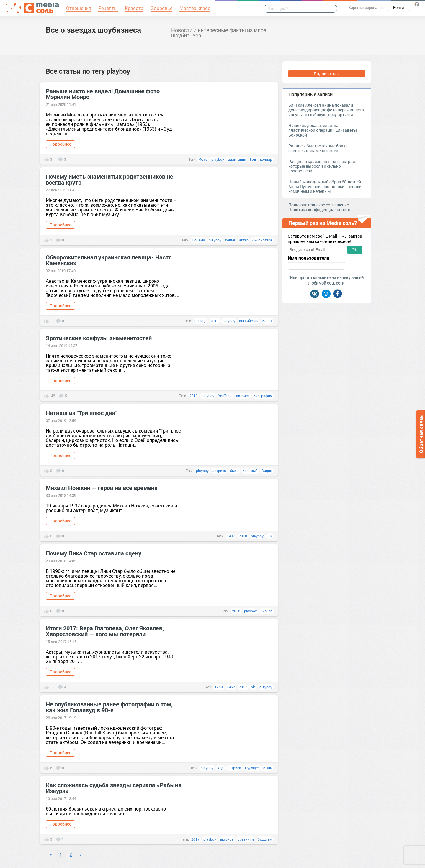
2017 (243, 687)
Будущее (252, 768)
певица (201, 321)
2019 (215, 321)
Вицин (267, 471)
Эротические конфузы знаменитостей (99, 338)
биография (263, 396)
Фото (203, 159)
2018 (243, 536)
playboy (218, 159)
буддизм (265, 839)
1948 (219, 687)
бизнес (266, 611)
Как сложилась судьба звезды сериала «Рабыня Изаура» (114, 788)
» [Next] (81, 855)
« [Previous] (51, 855)
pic (253, 687)
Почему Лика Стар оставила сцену (94, 553)
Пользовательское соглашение (319, 205)
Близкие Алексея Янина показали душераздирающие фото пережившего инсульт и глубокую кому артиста (326, 110)
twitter (230, 240)
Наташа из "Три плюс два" (81, 413)
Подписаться (327, 74)
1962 (231, 687)
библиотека (262, 240)
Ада (220, 768)
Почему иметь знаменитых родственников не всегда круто (109, 179)
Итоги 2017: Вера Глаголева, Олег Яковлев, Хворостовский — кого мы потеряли (105, 631)
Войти (398, 7)
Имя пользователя (309, 258)
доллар (266, 159)
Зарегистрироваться (367, 7)
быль (234, 471)
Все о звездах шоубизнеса (93, 30)
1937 (231, 536)
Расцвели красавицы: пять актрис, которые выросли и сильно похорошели (322, 166)
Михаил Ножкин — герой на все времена (102, 488)
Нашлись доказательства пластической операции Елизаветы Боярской (323, 130)
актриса (243, 396)
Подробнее (60, 144)
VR (270, 536)
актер (244, 240)
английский (249, 321)
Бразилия (246, 839)
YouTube (225, 396)
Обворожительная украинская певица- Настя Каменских (109, 260)
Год (253, 159)
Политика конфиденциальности (319, 209)
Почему (198, 240)
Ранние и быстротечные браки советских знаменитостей (318, 148)
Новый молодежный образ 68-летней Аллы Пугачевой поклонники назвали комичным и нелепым (325, 186)
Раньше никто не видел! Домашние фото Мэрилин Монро (103, 94)
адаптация (237, 159)
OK (354, 250)
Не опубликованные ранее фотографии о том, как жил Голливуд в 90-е (109, 707)
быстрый (250, 471)
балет (267, 321)
